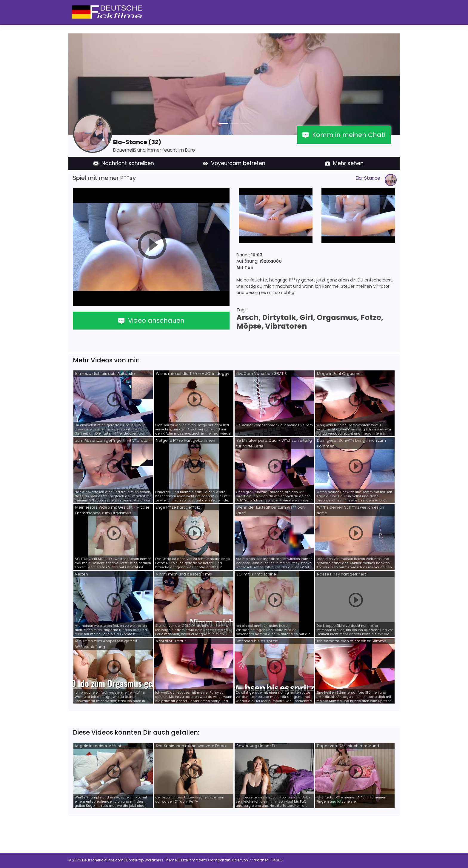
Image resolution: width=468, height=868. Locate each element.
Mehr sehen (344, 163)
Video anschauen (151, 320)
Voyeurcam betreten (234, 163)
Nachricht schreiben (124, 163)
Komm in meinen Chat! (344, 135)
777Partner (258, 860)
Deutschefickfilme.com (103, 860)
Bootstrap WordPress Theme (151, 860)
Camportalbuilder (224, 860)
